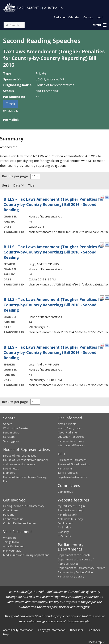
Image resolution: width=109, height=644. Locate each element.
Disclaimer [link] (77, 630)
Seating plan (11, 441)
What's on (9, 538)
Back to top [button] (97, 642)
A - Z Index (64, 527)
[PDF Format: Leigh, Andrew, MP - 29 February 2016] (102, 345)
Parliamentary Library (71, 441)
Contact (88, 17)
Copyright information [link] (52, 630)
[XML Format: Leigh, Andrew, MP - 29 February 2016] (107, 345)
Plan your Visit (12, 551)
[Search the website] (14, 25)
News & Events (67, 424)
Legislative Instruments (72, 477)
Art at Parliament (13, 546)
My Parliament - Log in (71, 506)
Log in (100, 17)
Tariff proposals (68, 473)
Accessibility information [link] (18, 630)
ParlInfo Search (67, 515)
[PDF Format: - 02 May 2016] (102, 197)
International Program (71, 445)
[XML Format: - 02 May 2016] (107, 197)
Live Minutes (11, 468)
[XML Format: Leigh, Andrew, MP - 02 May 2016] (107, 244)
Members (9, 473)
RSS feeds (64, 536)
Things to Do (11, 542)
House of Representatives (20, 456)
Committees (65, 492)
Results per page (15, 176)
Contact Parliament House (19, 523)
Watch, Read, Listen (70, 428)
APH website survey (70, 519)
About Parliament (69, 432)
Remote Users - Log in (72, 510)
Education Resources (71, 437)
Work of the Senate (15, 428)
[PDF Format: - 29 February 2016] (102, 297)
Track (11, 104)
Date (19, 185)
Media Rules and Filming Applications (26, 555)
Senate (8, 424)
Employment (66, 523)
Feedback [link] (94, 630)
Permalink (11, 120)
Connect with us (13, 519)
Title (31, 185)
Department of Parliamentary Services (82, 568)
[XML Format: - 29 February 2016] (107, 297)
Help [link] (6, 634)
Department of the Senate (74, 555)
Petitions (9, 515)
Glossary (63, 532)
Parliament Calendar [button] (67, 17)
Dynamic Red (11, 432)
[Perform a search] (7, 25)
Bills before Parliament (72, 460)
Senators (9, 437)
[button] (100, 25)
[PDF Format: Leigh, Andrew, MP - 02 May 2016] (102, 244)
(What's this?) (12, 111)
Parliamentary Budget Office (75, 572)
